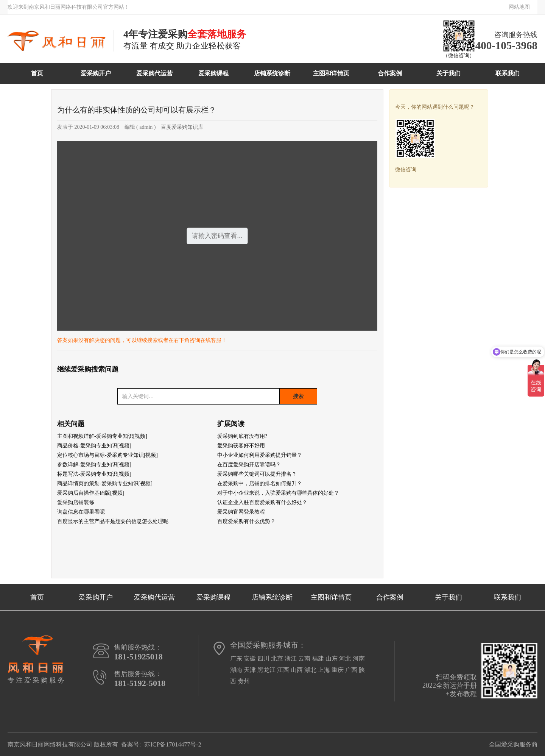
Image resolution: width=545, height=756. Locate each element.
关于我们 (448, 73)
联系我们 (508, 73)
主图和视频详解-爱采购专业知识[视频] (102, 436)
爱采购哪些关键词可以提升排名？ (257, 474)
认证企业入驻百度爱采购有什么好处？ (262, 502)
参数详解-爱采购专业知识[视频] (94, 465)
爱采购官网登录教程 (241, 512)
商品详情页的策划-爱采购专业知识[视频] (105, 483)
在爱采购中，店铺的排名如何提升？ (260, 483)
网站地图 (519, 7)
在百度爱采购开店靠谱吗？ (249, 465)
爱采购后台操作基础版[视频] (91, 493)
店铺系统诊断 (272, 73)
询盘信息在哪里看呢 (81, 512)
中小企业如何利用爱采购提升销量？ (260, 455)
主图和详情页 (331, 73)
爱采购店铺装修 (76, 502)
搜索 (298, 396)
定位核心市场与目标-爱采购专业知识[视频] (107, 455)
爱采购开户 (96, 73)
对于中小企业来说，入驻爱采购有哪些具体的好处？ (278, 493)
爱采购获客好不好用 (241, 446)
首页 (37, 73)
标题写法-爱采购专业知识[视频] (94, 474)
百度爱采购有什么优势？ (246, 521)
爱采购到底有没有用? (242, 436)
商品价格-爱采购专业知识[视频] (94, 446)
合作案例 (390, 73)
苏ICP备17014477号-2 (173, 744)
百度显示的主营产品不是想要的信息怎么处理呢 (113, 521)
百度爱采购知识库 (182, 127)
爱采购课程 (213, 73)
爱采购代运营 (154, 73)
